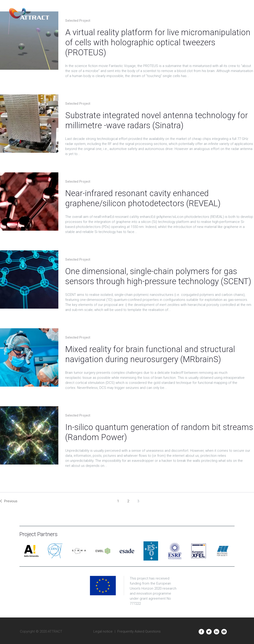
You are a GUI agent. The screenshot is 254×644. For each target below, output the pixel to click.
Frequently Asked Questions (139, 631)
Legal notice (103, 631)
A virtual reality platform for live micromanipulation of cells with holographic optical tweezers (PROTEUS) (158, 43)
